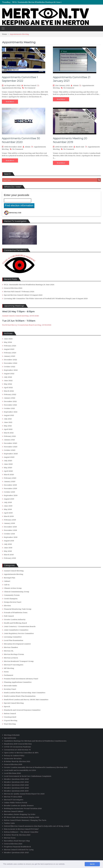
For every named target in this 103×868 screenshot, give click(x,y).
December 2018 (10, 527)
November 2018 (10, 530)
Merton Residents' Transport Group (19, 661)
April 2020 (8, 471)
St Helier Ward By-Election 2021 (17, 761)
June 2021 (8, 422)
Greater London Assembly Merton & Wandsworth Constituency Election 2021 (36, 767)
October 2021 (9, 408)
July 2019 (8, 502)
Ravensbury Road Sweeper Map (17, 841)
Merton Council (30, 86)
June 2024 (8, 339)
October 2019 (9, 492)
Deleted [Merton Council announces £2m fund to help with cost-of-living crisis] (36, 826)
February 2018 (10, 558)
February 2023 (10, 353)
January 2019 (9, 523)
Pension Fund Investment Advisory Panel (21, 679)
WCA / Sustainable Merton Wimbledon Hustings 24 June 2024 (39, 2)
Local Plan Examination (14, 640)
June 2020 (8, 464)
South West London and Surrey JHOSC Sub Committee (26, 700)
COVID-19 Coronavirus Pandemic (18, 747)
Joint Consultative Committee (16, 630)
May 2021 (8, 426)
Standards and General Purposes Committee (22, 710)
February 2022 (10, 395)
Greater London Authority (15, 620)
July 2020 (8, 461)
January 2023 (10, 356)
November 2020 (11, 447)
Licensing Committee (13, 637)
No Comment (30, 88)
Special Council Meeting (14, 703)
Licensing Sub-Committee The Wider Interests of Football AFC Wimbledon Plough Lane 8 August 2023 (46, 299)
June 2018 (8, 548)
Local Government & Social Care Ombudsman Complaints (28, 776)
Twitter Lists (9, 823)
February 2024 (10, 346)
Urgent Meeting (11, 720)
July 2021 (8, 419)
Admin (76, 86)
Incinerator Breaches (13, 759)
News (6, 672)
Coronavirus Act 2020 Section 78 (17, 750)
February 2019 (10, 520)
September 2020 (11, 454)
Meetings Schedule (12, 735)
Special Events (10, 738)
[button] (66, 864)
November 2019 (11, 489)
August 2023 (9, 349)
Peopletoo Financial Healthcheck (17, 847)
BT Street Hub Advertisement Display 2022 (22, 817)
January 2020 (10, 482)
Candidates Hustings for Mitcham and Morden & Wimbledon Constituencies (35, 741)
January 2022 (10, 398)
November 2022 (11, 363)
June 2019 (8, 506)
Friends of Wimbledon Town (16, 613)
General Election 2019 (13, 764)
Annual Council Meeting (14, 571)
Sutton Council (10, 714)
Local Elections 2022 (12, 773)
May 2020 (8, 468)
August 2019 (9, 499)
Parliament (9, 675)
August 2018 (9, 541)
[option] (43, 2)
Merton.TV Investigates (14, 665)
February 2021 (10, 436)
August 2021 (9, 415)
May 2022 (8, 384)
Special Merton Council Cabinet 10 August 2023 (23, 295)
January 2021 (9, 440)
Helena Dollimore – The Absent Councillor (21, 832)
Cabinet (7, 581)
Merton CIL (9, 651)
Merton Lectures (11, 658)
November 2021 (10, 405)
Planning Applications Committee (18, 682)
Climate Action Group (13, 588)
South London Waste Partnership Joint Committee (25, 693)
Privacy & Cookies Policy (14, 756)
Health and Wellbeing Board (15, 623)
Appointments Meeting (11, 88)
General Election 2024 (13, 288)
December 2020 (11, 443)
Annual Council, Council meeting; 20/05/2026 (20, 316)
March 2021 (9, 433)
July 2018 (8, 544)
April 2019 (8, 513)
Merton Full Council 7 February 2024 (19, 292)
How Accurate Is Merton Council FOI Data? (21, 829)
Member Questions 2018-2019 (16, 791)
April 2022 (8, 388)
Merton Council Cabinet (14, 811)
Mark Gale (80, 147)
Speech (7, 707)
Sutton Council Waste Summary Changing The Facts (25, 820)
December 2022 (10, 360)
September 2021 (11, 412)
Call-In (7, 585)
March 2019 (9, 516)
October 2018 (9, 534)
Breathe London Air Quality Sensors (19, 806)
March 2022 (9, 391)
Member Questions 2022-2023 (16, 779)
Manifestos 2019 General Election (18, 744)
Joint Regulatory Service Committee (19, 633)
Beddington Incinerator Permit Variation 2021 (23, 808)
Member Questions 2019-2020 (16, 788)
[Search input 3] (50, 180)
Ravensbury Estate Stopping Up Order (20, 814)
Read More (10, 102)
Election (7, 606)
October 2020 (10, 450)
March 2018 (9, 555)
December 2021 (10, 401)
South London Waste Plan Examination (20, 696)
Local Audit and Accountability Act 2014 (20, 770)
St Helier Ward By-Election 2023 (17, 835)
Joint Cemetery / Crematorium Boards (20, 626)
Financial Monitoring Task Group (18, 609)
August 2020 (9, 457)
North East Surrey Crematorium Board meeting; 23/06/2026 (27, 325)
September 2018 (11, 537)
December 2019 (10, 485)
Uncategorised (10, 717)
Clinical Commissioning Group (17, 592)
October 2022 (10, 367)
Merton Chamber (11, 647)
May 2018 (8, 551)
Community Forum (12, 595)
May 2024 (8, 342)
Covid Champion (11, 599)
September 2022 (11, 370)
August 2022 (9, 374)
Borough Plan (10, 578)
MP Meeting (9, 668)
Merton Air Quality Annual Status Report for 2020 (24, 794)
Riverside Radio (10, 686)
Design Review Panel (13, 602)
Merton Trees (10, 838)
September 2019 (11, 495)
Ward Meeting (10, 724)
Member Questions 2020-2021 (16, 785)
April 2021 (8, 429)
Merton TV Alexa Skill (13, 797)
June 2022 (8, 381)
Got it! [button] (92, 864)
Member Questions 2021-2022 (16, 782)
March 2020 (9, 475)
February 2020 (10, 478)
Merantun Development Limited (17, 644)
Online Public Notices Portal (16, 803)
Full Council (9, 616)
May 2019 (8, 509)
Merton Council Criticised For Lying (19, 850)
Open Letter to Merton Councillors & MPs (21, 753)
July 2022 (8, 377)
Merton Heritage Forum (14, 654)
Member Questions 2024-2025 (16, 853)
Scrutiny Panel (10, 689)
